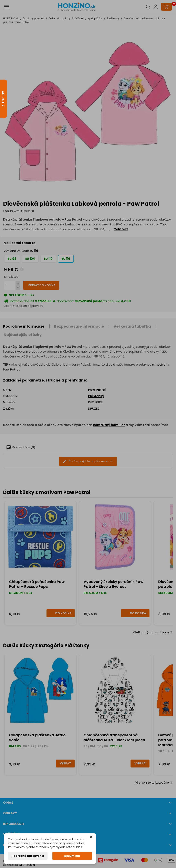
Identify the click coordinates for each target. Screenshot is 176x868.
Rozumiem (72, 856)
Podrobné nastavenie (28, 856)
